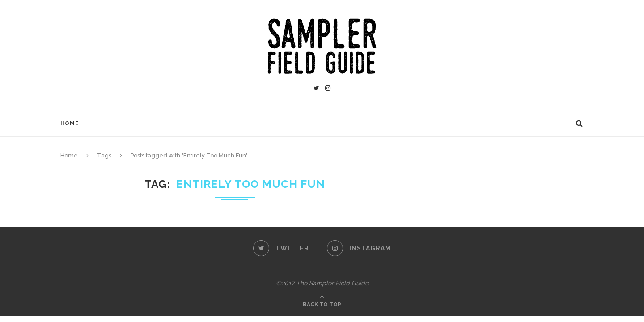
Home (70, 123)
